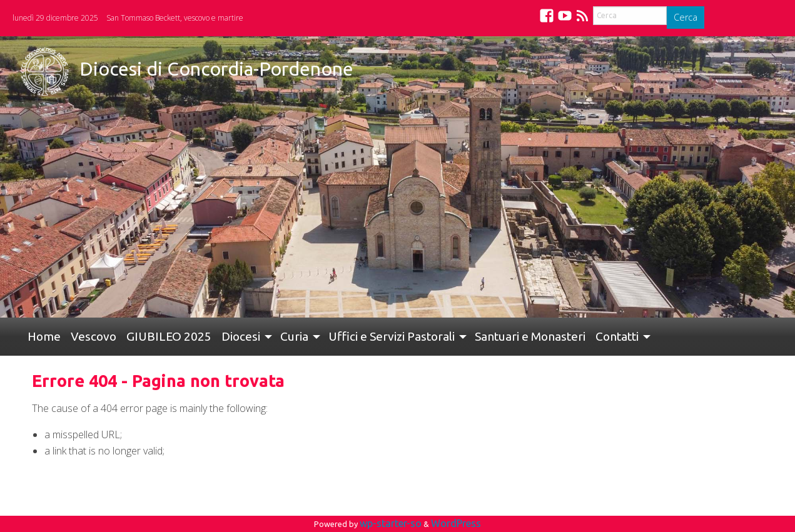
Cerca (686, 17)
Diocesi (241, 336)
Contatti (617, 336)
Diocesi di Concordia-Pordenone (216, 69)
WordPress (456, 523)
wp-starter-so (391, 523)
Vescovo (94, 336)
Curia (294, 336)
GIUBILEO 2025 (169, 336)
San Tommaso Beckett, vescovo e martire (175, 18)
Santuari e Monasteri (530, 336)
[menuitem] (44, 337)
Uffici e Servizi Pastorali (392, 336)
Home (44, 336)
